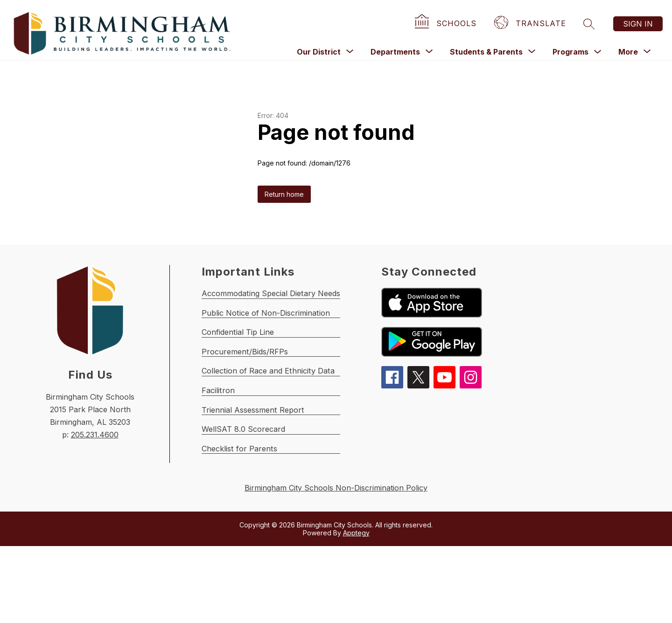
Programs (570, 52)
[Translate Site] (531, 24)
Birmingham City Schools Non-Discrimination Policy (336, 565)
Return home (284, 194)
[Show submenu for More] (628, 52)
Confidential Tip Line (242, 359)
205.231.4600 (95, 435)
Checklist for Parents (242, 522)
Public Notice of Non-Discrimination (271, 332)
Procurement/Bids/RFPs (248, 386)
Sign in (638, 24)
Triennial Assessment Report (256, 467)
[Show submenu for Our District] (319, 52)
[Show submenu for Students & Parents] (486, 52)
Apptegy (356, 610)
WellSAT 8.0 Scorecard (246, 495)
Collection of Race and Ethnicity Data (274, 413)
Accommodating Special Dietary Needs (278, 305)
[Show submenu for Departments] (395, 52)
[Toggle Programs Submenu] (598, 52)
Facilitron (219, 440)
